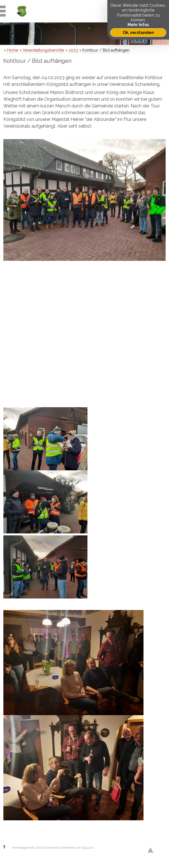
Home (13, 50)
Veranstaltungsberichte (43, 50)
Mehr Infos (138, 25)
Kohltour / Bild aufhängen (106, 50)
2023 (73, 50)
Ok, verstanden (138, 32)
